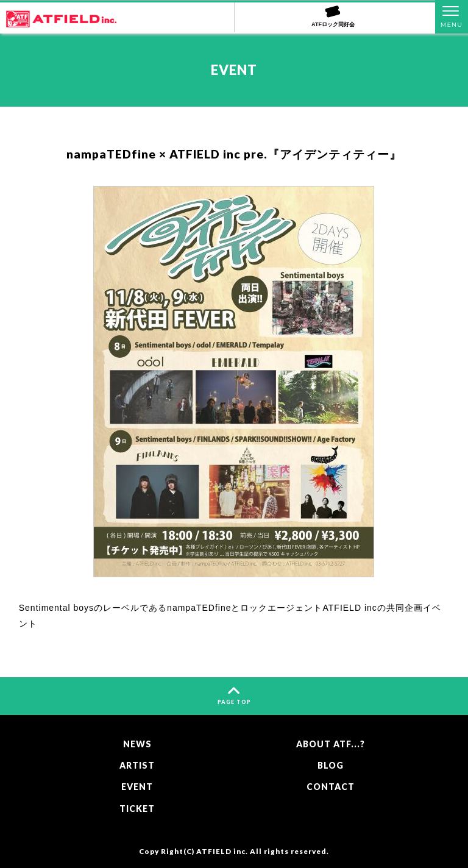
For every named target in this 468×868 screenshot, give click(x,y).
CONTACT (331, 787)
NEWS (137, 744)
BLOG (331, 765)
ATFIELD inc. (222, 851)
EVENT (137, 787)
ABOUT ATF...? (331, 744)
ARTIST (137, 765)
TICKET (137, 809)
